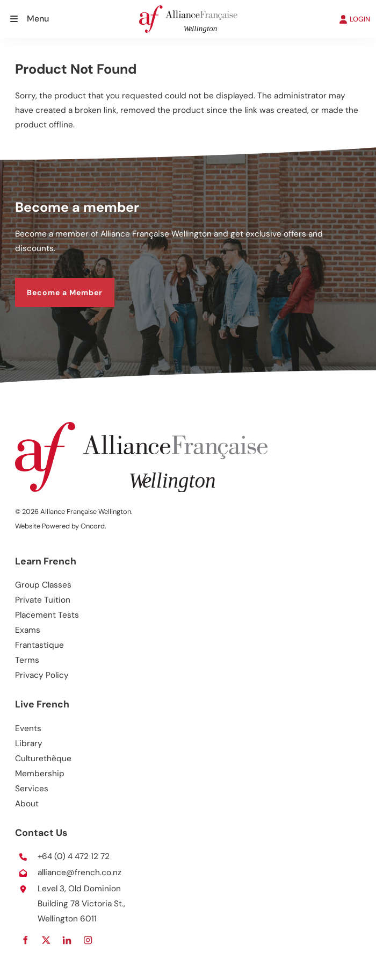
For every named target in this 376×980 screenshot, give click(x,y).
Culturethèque (43, 759)
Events (28, 728)
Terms (27, 660)
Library (29, 743)
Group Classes (43, 585)
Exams (28, 630)
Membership (40, 774)
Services (32, 789)
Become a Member (53, 284)
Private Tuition (43, 600)
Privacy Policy (42, 675)
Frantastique (39, 645)
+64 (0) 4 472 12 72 (74, 856)
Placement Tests (47, 615)
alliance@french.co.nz (79, 872)
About (27, 804)
